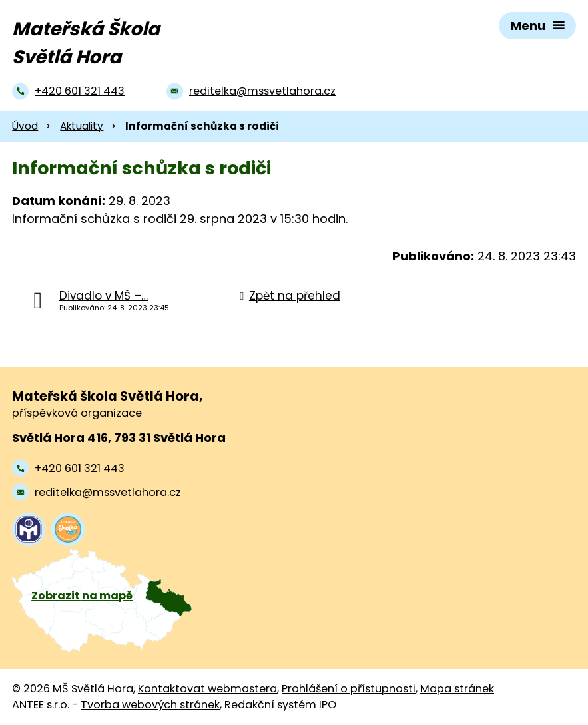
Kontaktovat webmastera (207, 689)
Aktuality (82, 126)
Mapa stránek (457, 689)
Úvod (25, 126)
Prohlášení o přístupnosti (349, 689)
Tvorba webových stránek (150, 705)
